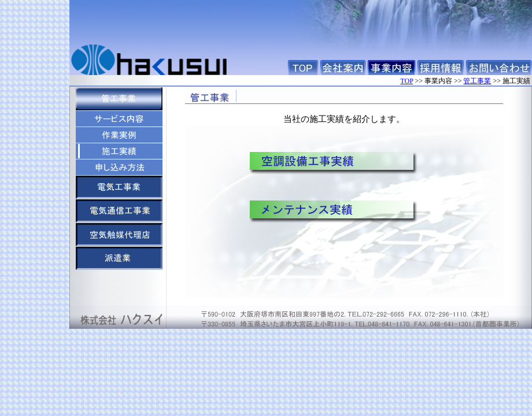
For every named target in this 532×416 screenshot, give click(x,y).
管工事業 (477, 81)
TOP (407, 81)
